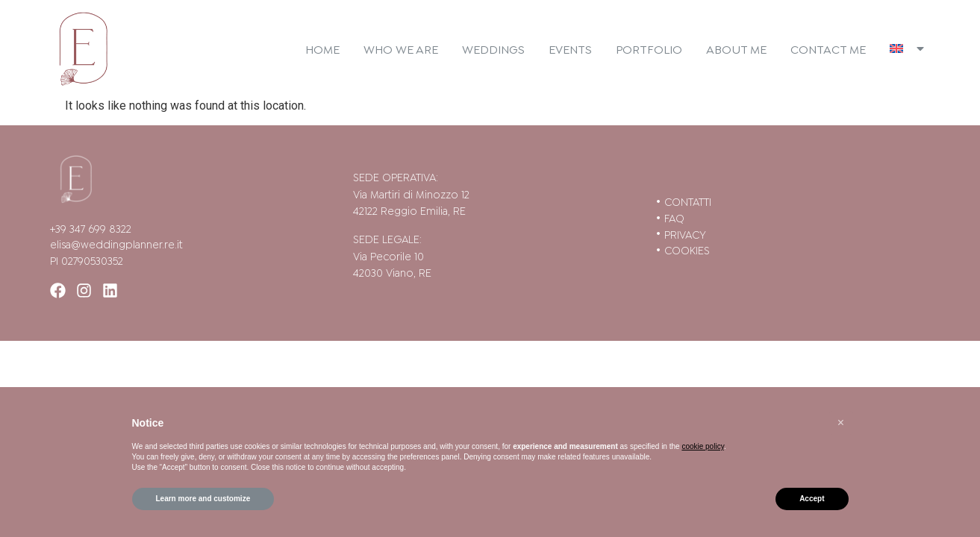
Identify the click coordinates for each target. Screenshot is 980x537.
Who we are (401, 48)
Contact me (828, 48)
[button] (841, 423)
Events (570, 48)
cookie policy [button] (703, 446)
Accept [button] (812, 499)
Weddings (493, 48)
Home (322, 48)
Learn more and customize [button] (203, 499)
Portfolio (649, 48)
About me (736, 48)
